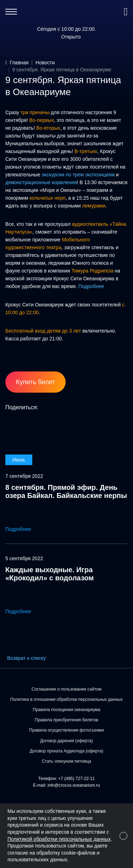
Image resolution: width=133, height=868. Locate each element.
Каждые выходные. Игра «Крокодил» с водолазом (51, 574)
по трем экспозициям (90, 175)
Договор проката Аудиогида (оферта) (66, 751)
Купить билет (35, 382)
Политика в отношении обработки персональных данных (66, 699)
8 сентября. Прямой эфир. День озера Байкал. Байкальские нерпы (66, 491)
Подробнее (91, 286)
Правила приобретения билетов (66, 720)
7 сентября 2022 (24, 476)
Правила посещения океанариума (66, 710)
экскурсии (53, 175)
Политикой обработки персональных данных (59, 839)
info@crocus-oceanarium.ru (74, 785)
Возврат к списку (26, 658)
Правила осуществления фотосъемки (66, 730)
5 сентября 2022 (24, 558)
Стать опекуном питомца (66, 761)
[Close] (123, 836)
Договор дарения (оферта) (66, 741)
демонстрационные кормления (41, 182)
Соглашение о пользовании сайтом (66, 689)
